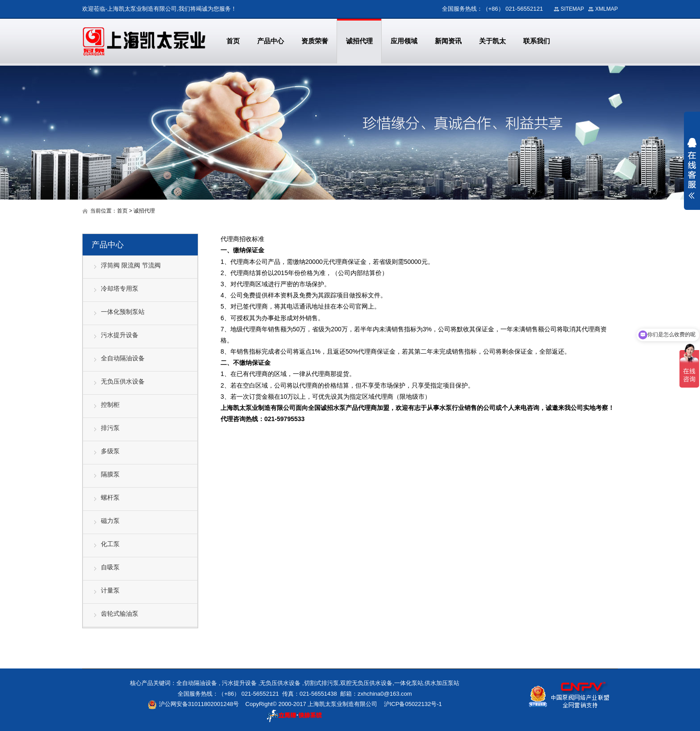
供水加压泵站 (442, 683)
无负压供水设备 (123, 381)
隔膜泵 (110, 474)
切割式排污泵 (321, 683)
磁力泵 (110, 521)
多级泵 (110, 451)
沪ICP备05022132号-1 (413, 704)
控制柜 (110, 405)
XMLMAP (606, 9)
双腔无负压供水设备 (366, 683)
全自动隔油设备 (123, 358)
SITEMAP (573, 9)
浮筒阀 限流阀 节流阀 (131, 265)
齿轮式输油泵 (120, 614)
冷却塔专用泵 (120, 288)
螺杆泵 (110, 497)
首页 (122, 211)
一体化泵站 (409, 683)
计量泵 (110, 590)
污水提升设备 (120, 335)
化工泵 (110, 544)
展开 (692, 168)
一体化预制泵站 (123, 312)
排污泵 (110, 428)
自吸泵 (110, 567)
